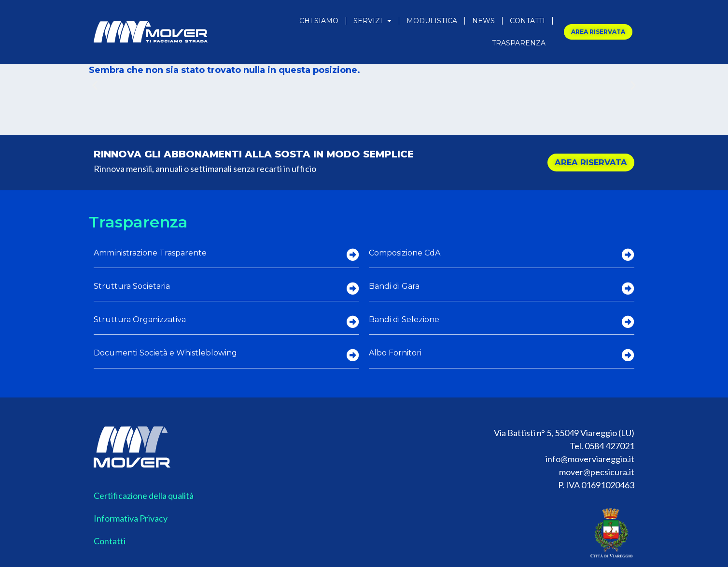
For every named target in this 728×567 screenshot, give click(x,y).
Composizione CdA (405, 253)
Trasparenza (519, 43)
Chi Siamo (319, 21)
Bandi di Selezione (404, 319)
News (483, 21)
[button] (95, 85)
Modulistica (432, 21)
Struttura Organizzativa (140, 319)
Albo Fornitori (395, 353)
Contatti (527, 21)
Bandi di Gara (394, 286)
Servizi (372, 21)
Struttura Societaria (132, 286)
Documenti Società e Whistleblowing (165, 353)
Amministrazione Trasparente (150, 253)
